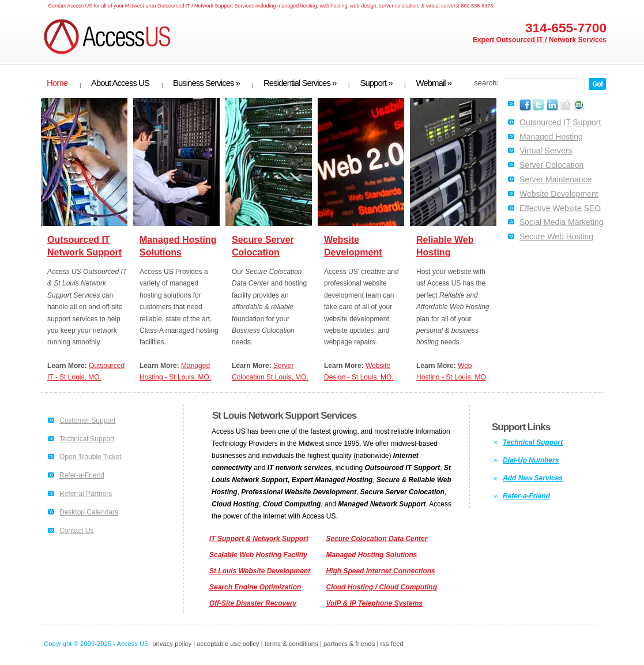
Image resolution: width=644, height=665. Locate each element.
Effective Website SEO (560, 208)
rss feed (392, 644)
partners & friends (349, 644)
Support (376, 83)
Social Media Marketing (562, 222)
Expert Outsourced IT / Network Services (540, 40)
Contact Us (76, 531)
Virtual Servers (546, 151)
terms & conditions (291, 644)
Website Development (559, 194)
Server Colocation (551, 165)
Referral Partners (86, 494)
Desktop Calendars (89, 512)
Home (57, 83)
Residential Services (300, 83)
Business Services (206, 83)
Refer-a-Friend (82, 475)
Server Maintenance (556, 179)
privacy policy (172, 644)
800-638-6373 (477, 6)
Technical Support (87, 439)
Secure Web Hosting (556, 236)
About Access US (120, 83)
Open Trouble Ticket (90, 457)
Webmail (434, 83)
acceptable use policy (228, 644)
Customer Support (87, 420)
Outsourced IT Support (560, 122)
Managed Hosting (551, 137)
